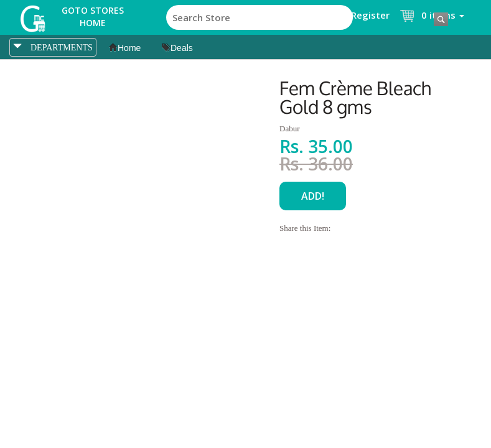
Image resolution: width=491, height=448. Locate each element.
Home (125, 48)
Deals (177, 48)
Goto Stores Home (93, 16)
